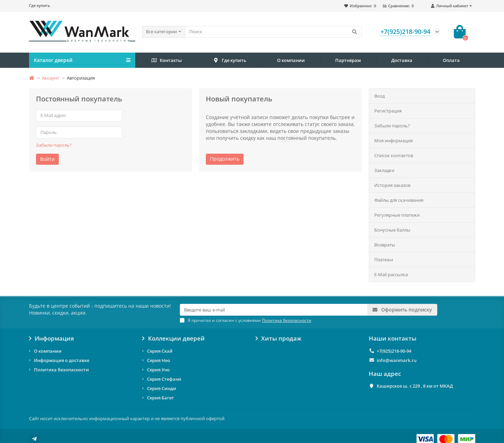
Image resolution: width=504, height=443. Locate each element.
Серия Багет (161, 398)
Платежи (384, 260)
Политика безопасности (61, 370)
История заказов (392, 185)
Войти (47, 159)
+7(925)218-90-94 (394, 351)
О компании (291, 60)
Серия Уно (158, 370)
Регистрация (388, 111)
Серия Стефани (164, 379)
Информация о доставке (62, 360)
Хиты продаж (279, 338)
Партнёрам (348, 60)
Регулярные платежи (397, 215)
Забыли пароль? (54, 145)
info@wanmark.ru (397, 360)
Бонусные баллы (392, 230)
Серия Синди (162, 388)
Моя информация (393, 141)
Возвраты (385, 245)
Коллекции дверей (173, 338)
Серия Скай (160, 351)
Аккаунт (51, 78)
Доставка (402, 60)
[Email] (274, 310)
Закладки (384, 170)
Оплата (451, 60)
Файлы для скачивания (399, 200)
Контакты (166, 60)
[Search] (273, 32)
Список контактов (394, 155)
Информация (52, 338)
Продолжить (225, 159)
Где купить (40, 5)
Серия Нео (159, 360)
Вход (379, 96)
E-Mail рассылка (391, 274)
